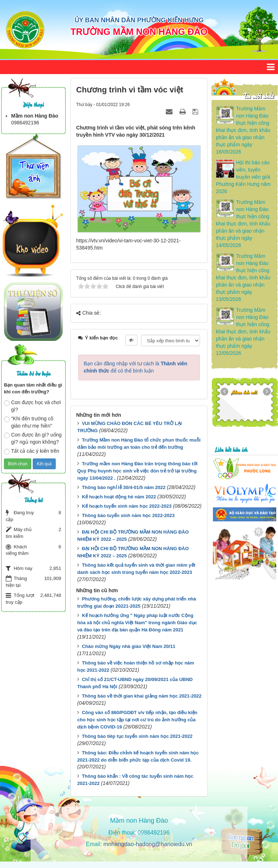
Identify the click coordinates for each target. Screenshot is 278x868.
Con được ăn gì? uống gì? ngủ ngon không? (33, 438)
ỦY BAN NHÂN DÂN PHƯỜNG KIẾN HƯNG (139, 20)
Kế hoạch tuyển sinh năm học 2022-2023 (127, 506)
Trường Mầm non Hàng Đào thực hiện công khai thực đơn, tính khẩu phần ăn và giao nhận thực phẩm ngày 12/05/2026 (243, 332)
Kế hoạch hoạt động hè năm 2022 (119, 497)
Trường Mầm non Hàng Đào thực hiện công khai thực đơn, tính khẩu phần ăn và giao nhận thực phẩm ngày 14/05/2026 (243, 224)
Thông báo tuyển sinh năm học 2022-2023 (128, 515)
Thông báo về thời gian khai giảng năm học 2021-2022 (142, 696)
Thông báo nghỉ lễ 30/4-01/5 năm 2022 (124, 487)
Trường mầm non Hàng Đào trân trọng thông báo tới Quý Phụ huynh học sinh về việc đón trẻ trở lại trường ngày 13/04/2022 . (138, 471)
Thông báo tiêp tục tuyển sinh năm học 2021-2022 (137, 736)
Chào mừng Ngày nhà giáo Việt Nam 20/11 (129, 646)
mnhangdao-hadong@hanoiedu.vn (148, 844)
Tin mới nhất (258, 95)
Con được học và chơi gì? (33, 406)
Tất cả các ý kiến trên (32, 451)
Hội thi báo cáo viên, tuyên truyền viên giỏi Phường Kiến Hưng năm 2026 (243, 177)
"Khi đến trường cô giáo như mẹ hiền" (29, 422)
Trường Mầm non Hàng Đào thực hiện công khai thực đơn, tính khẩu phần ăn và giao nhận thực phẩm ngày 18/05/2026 (243, 130)
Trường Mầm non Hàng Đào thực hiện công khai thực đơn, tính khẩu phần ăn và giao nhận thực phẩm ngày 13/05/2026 (243, 278)
